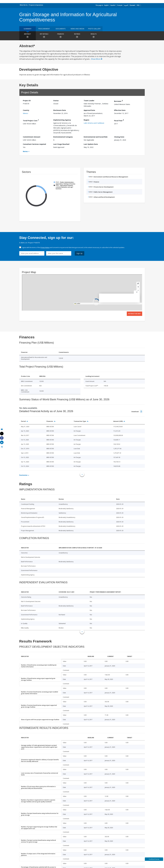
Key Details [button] (44, 36)
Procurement (44, 29)
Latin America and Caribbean (94, 123)
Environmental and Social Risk (96, 137)
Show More (97, 59)
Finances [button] (61, 36)
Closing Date (119, 137)
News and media (77, 29)
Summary (28, 29)
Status (56, 101)
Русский (132, 5)
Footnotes (23, 475)
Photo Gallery (94, 29)
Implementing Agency (62, 120)
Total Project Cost (31, 120)
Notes (25, 151)
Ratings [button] (77, 36)
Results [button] (94, 36)
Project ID (27, 101)
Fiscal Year (119, 120)
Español (113, 5)
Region (86, 120)
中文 (138, 5)
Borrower (118, 101)
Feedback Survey (154, 859)
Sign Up (80, 253)
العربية (126, 5)
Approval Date (89, 110)
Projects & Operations (36, 5)
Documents (61, 29)
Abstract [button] (28, 36)
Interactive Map (134, 314)
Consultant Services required (34, 144)
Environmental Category (63, 137)
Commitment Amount (32, 137)
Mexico (25, 113)
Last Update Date (91, 144)
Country (26, 110)
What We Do (24, 5)
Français (120, 5)
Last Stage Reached (61, 144)
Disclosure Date (60, 110)
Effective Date (120, 110)
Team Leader (89, 101)
